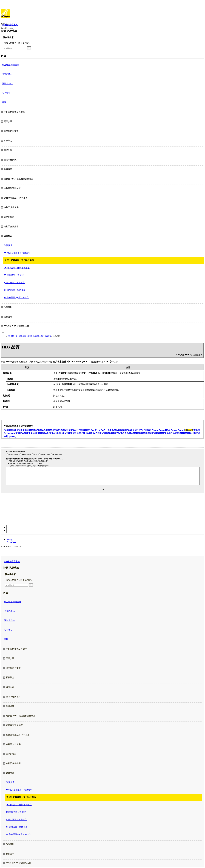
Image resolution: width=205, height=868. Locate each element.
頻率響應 (145, 433)
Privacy (9, 539)
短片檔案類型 (64, 430)
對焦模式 (79, 433)
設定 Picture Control (156, 430)
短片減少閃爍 (64, 433)
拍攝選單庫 (9, 430)
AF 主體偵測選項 (102, 433)
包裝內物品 (7, 74)
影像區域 (112, 430)
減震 (112, 433)
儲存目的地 (53, 430)
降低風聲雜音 (156, 433)
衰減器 (138, 433)
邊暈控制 (33, 433)
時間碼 (188, 433)
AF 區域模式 (89, 433)
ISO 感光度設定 (133, 430)
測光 (72, 433)
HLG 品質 (189, 430)
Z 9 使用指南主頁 (12, 562)
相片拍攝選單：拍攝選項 (17, 253)
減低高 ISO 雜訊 (21, 433)
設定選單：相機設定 (14, 283)
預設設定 (8, 245)
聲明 (4, 102)
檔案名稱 (43, 430)
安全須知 (6, 93)
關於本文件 (7, 84)
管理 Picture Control (175, 430)
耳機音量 (181, 433)
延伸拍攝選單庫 (21, 430)
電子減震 (118, 433)
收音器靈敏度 (129, 433)
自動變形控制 (51, 433)
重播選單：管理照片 (15, 275)
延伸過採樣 (121, 430)
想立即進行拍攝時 (10, 65)
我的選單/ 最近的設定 (16, 298)
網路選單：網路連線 (15, 290)
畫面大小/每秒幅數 (79, 430)
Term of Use (11, 542)
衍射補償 (41, 433)
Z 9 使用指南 (12, 336)
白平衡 (144, 430)
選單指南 (22, 336)
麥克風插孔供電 (169, 433)
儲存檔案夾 (34, 430)
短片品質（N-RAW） (98, 430)
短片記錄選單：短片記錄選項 (19, 260)
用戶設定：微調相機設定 (17, 268)
